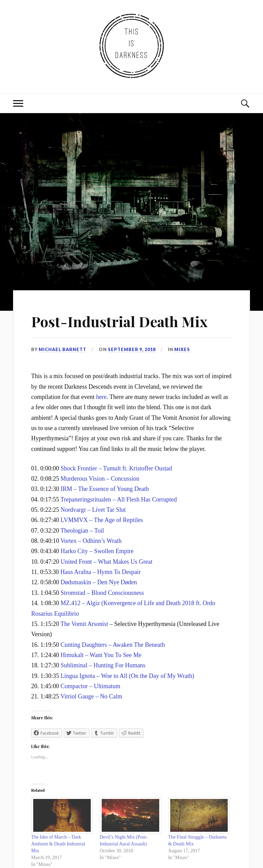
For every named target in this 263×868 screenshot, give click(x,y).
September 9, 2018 (132, 349)
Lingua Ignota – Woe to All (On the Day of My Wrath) (127, 676)
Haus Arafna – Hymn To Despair (101, 572)
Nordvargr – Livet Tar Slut (93, 510)
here (101, 397)
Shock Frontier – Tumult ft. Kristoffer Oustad (116, 468)
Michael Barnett (62, 349)
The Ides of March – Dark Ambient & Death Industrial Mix (58, 844)
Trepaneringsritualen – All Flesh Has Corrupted (119, 499)
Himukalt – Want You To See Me (101, 655)
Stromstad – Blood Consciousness (102, 593)
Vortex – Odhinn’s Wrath (91, 541)
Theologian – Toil (82, 531)
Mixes (182, 349)
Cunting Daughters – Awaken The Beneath (113, 645)
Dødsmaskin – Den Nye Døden (99, 582)
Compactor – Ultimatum (90, 686)
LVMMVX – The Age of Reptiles (102, 520)
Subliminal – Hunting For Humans (103, 665)
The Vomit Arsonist (84, 624)
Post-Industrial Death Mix (123, 321)
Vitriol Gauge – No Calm (91, 696)
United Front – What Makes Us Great (107, 562)
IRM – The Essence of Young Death (105, 489)
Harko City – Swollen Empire (97, 551)
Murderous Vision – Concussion (100, 479)
